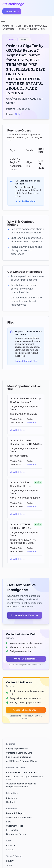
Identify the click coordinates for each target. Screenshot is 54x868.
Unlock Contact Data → (26, 659)
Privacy (10, 861)
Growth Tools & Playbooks (19, 817)
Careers (10, 850)
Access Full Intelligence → (26, 710)
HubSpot (10, 802)
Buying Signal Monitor (17, 749)
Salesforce (11, 798)
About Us (11, 845)
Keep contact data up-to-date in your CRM (25, 778)
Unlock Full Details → (25, 201)
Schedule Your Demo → (25, 615)
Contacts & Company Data (19, 753)
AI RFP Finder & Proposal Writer (22, 761)
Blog (8, 822)
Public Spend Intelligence (19, 757)
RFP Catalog (12, 830)
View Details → (17, 430)
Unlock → (20, 114)
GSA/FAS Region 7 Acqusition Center (25, 408)
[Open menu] (3, 20)
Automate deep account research (23, 772)
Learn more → (12, 11)
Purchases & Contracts (8, 27)
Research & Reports (16, 813)
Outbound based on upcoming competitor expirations (21, 785)
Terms (9, 865)
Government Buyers (16, 834)
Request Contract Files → (27, 361)
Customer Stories (15, 826)
